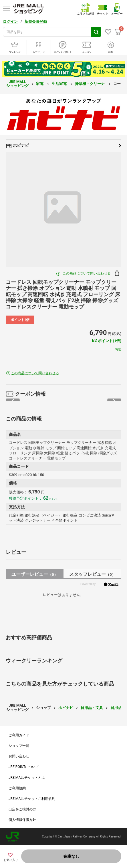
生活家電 (60, 84)
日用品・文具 (92, 708)
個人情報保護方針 (22, 820)
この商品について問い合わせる (87, 273)
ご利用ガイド (19, 735)
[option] (64, 210)
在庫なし (71, 856)
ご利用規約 (17, 788)
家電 (40, 84)
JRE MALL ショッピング (17, 84)
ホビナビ (64, 146)
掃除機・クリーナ (90, 84)
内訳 (118, 349)
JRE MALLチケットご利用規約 (32, 799)
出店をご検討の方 (22, 809)
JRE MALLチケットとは (27, 778)
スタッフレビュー (92, 574)
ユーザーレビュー (34, 574)
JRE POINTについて (24, 767)
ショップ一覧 (19, 746)
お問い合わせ (19, 756)
